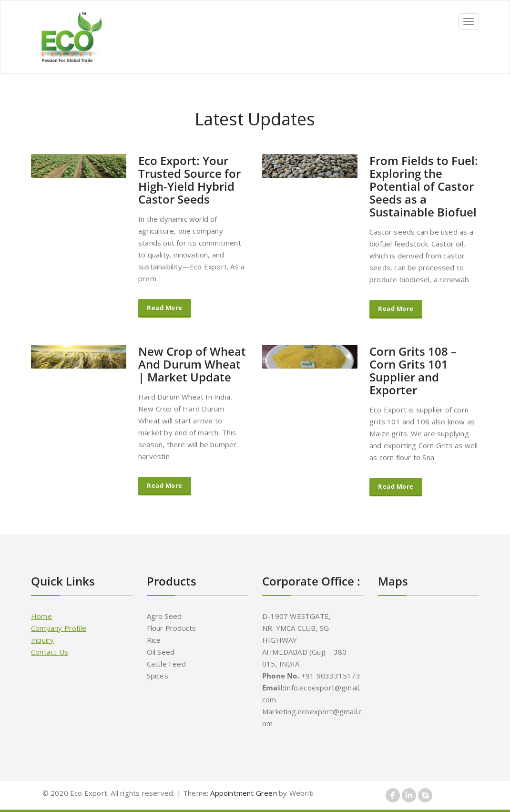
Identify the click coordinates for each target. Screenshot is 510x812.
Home (41, 616)
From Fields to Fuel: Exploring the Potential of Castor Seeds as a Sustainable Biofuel (424, 186)
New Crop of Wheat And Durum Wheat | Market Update (192, 364)
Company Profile (59, 628)
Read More (165, 308)
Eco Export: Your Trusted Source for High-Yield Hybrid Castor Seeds (189, 180)
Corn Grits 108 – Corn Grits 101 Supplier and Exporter (413, 370)
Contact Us (50, 652)
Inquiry (42, 640)
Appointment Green (243, 793)
